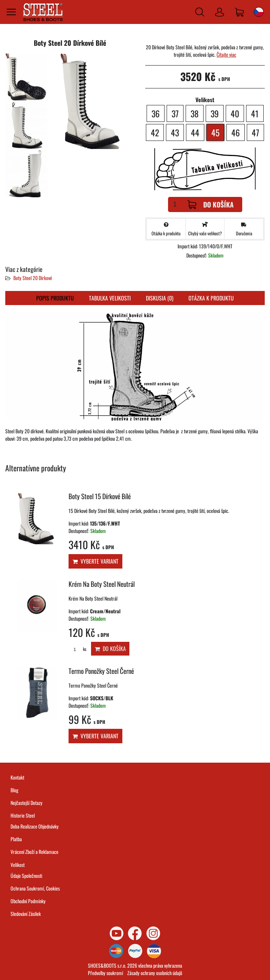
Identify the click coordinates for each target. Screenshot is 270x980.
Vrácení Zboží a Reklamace (34, 852)
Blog (14, 790)
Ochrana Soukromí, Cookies (35, 888)
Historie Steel (23, 815)
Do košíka (211, 204)
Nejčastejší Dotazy (27, 803)
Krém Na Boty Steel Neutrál (102, 584)
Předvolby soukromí (105, 973)
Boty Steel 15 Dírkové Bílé (100, 496)
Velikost (18, 865)
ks (78, 649)
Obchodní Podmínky (28, 901)
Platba (16, 839)
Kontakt (17, 777)
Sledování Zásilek (26, 914)
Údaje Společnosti (26, 876)
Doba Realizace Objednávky (35, 826)
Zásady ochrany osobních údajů (155, 973)
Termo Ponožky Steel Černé (101, 671)
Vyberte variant (95, 561)
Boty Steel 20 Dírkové (33, 278)
